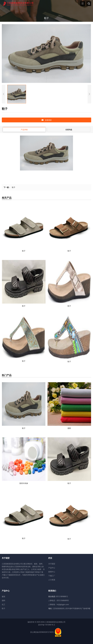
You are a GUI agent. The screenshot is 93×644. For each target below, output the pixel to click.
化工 (4, 604)
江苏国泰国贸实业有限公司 (55, 622)
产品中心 (52, 568)
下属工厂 (52, 576)
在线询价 (46, 120)
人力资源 (52, 580)
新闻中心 (52, 572)
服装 (4, 597)
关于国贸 (52, 564)
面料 (4, 601)
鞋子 (14, 187)
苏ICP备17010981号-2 (46, 625)
